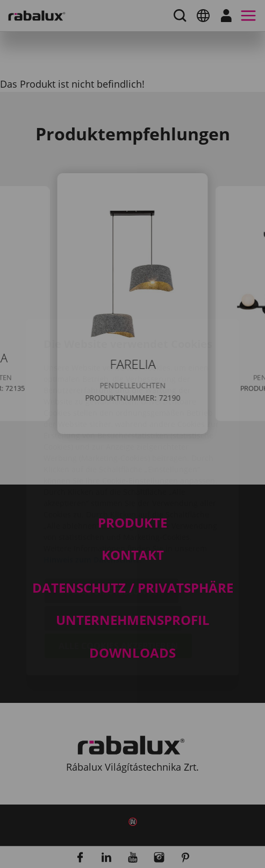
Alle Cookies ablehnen (113, 555)
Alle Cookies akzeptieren (118, 582)
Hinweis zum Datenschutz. (93, 496)
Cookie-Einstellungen (112, 528)
